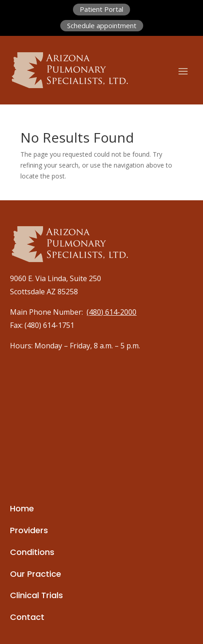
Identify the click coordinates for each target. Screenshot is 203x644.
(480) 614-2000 (111, 312)
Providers (29, 530)
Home (22, 508)
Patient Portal (101, 9)
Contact (27, 617)
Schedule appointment (102, 25)
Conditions (32, 552)
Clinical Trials (36, 595)
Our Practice (36, 574)
